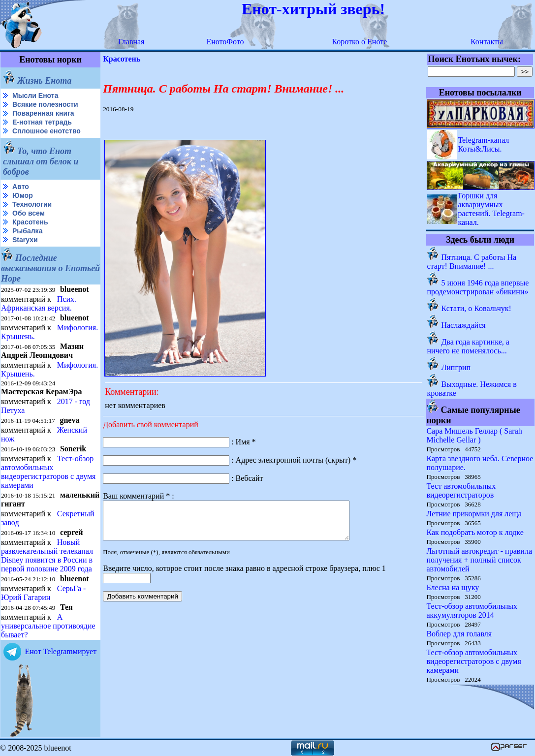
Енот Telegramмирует (61, 650)
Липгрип (456, 367)
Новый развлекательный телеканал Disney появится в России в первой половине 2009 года (47, 554)
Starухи (25, 240)
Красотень (30, 222)
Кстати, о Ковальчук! (476, 308)
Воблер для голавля (459, 634)
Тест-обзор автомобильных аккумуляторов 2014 (472, 611)
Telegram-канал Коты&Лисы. (483, 144)
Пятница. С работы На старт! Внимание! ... (472, 262)
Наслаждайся (463, 325)
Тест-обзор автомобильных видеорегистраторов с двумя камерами (48, 472)
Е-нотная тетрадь (42, 122)
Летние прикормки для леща (474, 514)
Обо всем (29, 213)
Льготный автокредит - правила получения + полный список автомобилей (479, 560)
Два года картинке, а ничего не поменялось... (468, 346)
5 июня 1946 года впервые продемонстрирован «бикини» (478, 287)
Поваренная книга (43, 113)
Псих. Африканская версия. (39, 303)
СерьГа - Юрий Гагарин (43, 592)
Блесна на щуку (453, 587)
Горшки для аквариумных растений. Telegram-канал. (491, 209)
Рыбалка (27, 231)
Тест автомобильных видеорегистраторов (461, 490)
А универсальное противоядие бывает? (48, 625)
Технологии (32, 204)
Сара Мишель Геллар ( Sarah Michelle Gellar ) (474, 435)
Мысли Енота (35, 95)
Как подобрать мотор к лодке (475, 532)
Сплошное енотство (47, 131)
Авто (21, 187)
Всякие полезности (45, 104)
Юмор (23, 195)
